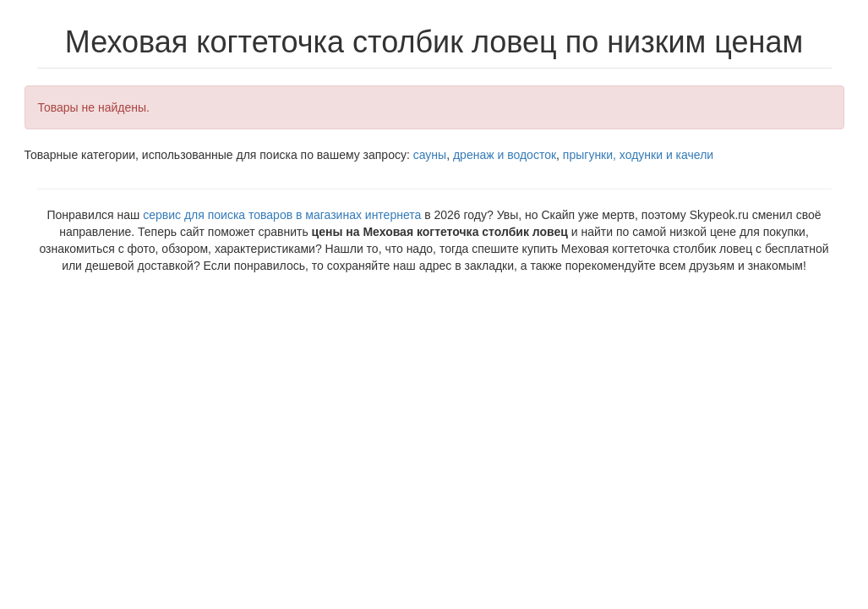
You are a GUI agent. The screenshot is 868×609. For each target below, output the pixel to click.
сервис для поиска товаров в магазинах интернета (282, 215)
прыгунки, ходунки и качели (638, 155)
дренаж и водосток (505, 155)
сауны (430, 155)
